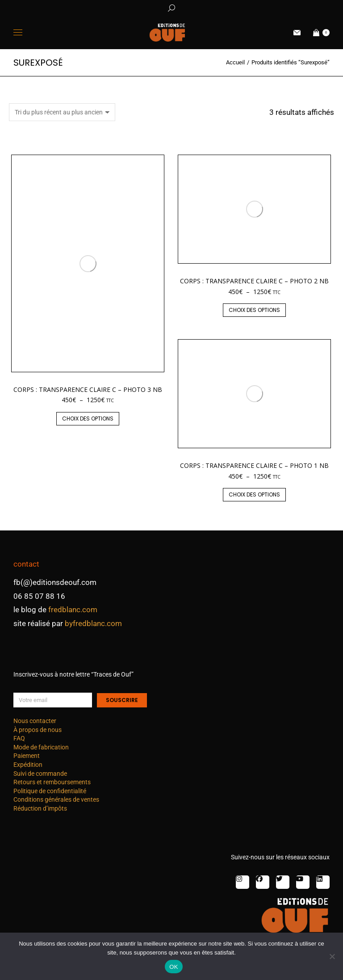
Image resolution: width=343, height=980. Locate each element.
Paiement (27, 756)
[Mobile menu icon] (18, 32)
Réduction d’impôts (40, 808)
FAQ (19, 738)
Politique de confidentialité (50, 791)
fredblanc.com (73, 610)
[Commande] (62, 112)
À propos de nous (38, 730)
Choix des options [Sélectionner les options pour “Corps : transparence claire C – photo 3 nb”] (88, 418)
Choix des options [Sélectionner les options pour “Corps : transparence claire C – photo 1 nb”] (254, 494)
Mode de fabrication (41, 747)
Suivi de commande (40, 774)
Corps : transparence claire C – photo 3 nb (88, 389)
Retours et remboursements (52, 782)
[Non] (332, 956)
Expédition (28, 765)
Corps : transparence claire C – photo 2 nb (254, 281)
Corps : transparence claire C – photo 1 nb (254, 465)
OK (174, 967)
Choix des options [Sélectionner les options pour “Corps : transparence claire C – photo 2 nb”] (254, 310)
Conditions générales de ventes (56, 799)
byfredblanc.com (93, 623)
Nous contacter (35, 721)
